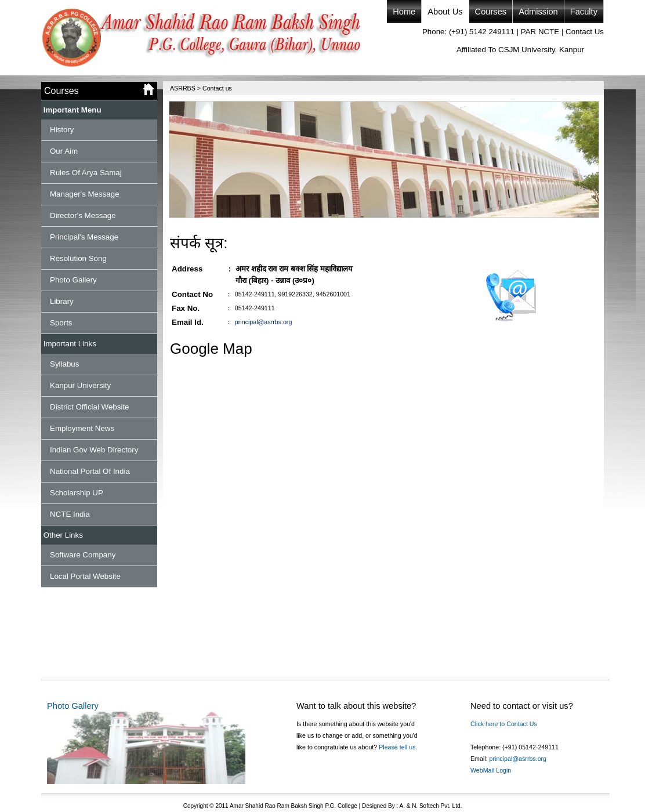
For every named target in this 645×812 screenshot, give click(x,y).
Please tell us (397, 747)
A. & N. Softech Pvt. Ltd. (430, 806)
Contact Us (585, 32)
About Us (445, 12)
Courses (491, 12)
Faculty (584, 12)
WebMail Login (491, 770)
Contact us (217, 88)
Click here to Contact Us (504, 724)
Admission (538, 12)
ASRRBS (183, 88)
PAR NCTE (540, 32)
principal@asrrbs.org (263, 322)
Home (404, 12)
